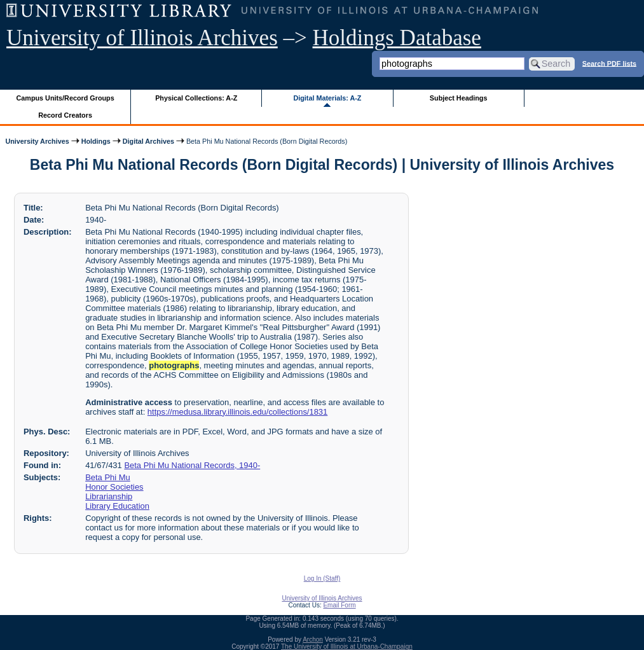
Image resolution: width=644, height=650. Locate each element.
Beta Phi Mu (108, 477)
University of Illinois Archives (142, 38)
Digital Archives (148, 141)
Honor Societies (114, 487)
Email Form (339, 605)
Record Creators (65, 115)
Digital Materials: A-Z (327, 98)
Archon (313, 640)
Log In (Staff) (322, 578)
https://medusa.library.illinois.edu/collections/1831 (237, 412)
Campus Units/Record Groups (65, 98)
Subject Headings (459, 98)
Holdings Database (397, 38)
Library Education (117, 506)
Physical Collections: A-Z (196, 98)
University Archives (37, 141)
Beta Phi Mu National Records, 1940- (192, 465)
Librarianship (109, 496)
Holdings (96, 141)
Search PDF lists (609, 63)
